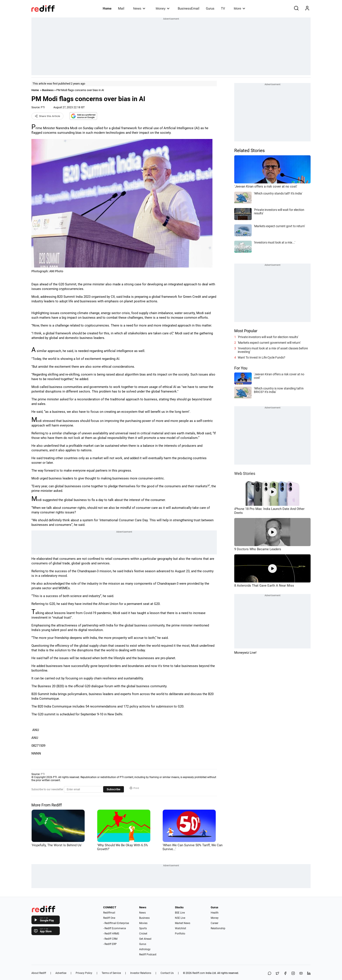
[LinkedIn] (309, 974)
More (239, 8)
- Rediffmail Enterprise (116, 923)
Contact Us (167, 973)
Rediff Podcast (148, 955)
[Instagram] (293, 974)
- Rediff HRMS (111, 934)
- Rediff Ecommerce (115, 928)
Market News (183, 923)
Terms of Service (111, 973)
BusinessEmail (189, 8)
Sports (143, 928)
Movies (143, 923)
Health (215, 913)
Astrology (145, 949)
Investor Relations (141, 973)
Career (215, 923)
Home (107, 8)
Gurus (210, 8)
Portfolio (180, 934)
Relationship (218, 928)
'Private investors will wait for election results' (268, 337)
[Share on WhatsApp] (270, 974)
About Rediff (39, 973)
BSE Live (180, 913)
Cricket (143, 934)
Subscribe (114, 789)
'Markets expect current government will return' (269, 343)
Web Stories (245, 473)
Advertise (61, 973)
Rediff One (109, 918)
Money (163, 8)
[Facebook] (285, 974)
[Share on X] (277, 974)
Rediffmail (109, 913)
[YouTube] (301, 974)
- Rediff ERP (110, 944)
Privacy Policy (84, 973)
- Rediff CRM (110, 939)
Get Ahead (145, 939)
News (139, 8)
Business (48, 90)
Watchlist (180, 928)
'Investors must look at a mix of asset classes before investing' (273, 350)
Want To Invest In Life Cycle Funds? (262, 357)
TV (223, 8)
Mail (121, 8)
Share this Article (47, 116)
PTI (43, 107)
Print (134, 788)
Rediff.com (199, 973)
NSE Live (180, 918)
